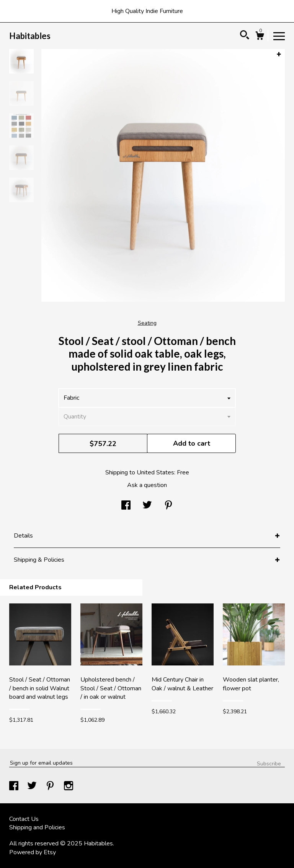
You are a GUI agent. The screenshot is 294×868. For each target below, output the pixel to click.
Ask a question (147, 485)
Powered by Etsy (33, 852)
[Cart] (260, 37)
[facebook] (15, 787)
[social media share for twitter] (147, 506)
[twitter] (33, 787)
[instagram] (69, 787)
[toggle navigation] (279, 36)
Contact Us (24, 819)
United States (155, 472)
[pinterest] (51, 787)
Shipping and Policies (37, 827)
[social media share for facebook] (126, 506)
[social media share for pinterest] (168, 506)
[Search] (245, 36)
